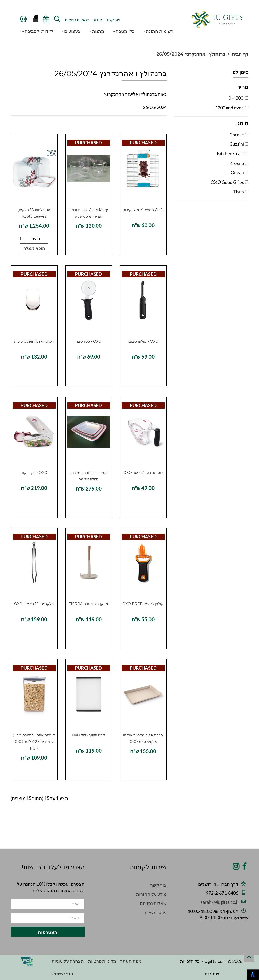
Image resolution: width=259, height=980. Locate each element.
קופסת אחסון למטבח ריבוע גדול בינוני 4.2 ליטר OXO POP (34, 742)
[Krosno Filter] (247, 163)
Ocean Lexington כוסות (34, 341)
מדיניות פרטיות (102, 961)
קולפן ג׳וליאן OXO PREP (143, 604)
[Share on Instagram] (236, 868)
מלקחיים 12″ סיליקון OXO (34, 604)
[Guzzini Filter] (247, 144)
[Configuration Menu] (23, 21)
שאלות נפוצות (77, 20)
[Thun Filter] (247, 192)
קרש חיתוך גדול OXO (89, 735)
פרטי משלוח (155, 912)
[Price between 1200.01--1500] (247, 108)
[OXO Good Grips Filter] (247, 182)
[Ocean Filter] (247, 173)
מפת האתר (131, 961)
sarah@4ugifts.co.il (219, 902)
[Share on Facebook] (244, 868)
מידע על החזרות (151, 894)
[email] (48, 918)
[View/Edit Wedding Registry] (46, 21)
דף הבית (240, 54)
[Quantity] (20, 238)
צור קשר (113, 20)
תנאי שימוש (62, 974)
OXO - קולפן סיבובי (143, 341)
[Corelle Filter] (247, 135)
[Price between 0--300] (247, 98)
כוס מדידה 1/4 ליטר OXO (143, 473)
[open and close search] (57, 21)
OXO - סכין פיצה (89, 341)
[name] (48, 904)
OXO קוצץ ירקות (34, 473)
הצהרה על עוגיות (68, 961)
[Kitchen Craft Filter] (247, 154)
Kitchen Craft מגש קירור (143, 210)
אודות (97, 20)
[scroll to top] (249, 957)
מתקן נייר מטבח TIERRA (89, 604)
